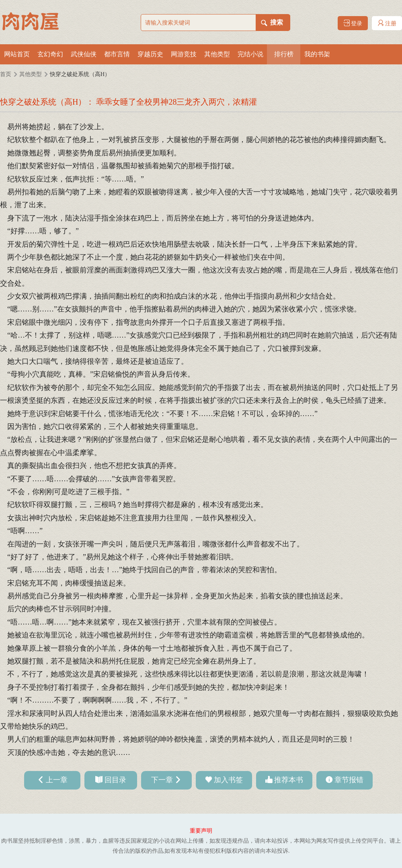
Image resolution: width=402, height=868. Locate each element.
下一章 (162, 780)
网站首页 (17, 54)
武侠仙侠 (84, 54)
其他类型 (217, 54)
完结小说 (250, 54)
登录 (353, 23)
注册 (387, 23)
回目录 (115, 780)
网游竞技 (184, 54)
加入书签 (228, 780)
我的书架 (317, 54)
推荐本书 (289, 780)
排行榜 (284, 54)
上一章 (57, 780)
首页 (6, 74)
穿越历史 (150, 54)
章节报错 (349, 780)
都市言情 (117, 54)
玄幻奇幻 (50, 54)
